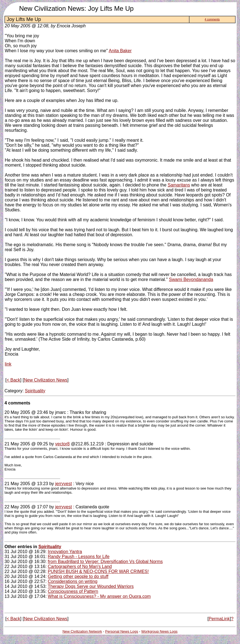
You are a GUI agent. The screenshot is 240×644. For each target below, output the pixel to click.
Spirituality (35, 391)
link (8, 364)
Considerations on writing (73, 581)
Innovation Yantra (65, 552)
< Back (13, 380)
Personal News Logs (122, 631)
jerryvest (64, 484)
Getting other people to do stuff (78, 576)
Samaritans (179, 185)
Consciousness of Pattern (73, 591)
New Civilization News (45, 380)
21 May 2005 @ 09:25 (26, 444)
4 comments (212, 19)
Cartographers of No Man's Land (80, 567)
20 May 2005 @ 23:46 (26, 412)
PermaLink (219, 619)
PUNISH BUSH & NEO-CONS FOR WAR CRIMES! (98, 571)
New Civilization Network (82, 631)
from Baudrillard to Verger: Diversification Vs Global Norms (105, 562)
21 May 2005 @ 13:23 (26, 484)
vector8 (62, 444)
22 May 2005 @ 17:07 (26, 507)
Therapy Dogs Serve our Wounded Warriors (91, 586)
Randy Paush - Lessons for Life (79, 557)
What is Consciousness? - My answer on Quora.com (99, 596)
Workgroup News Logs (159, 631)
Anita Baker (120, 51)
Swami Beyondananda (191, 279)
